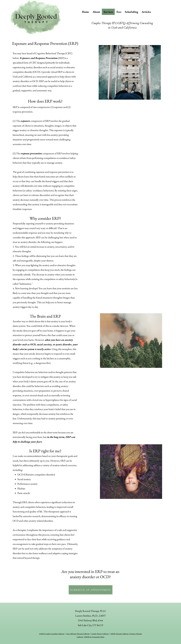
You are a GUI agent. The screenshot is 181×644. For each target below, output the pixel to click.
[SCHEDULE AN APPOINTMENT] (91, 590)
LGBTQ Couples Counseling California (52, 634)
